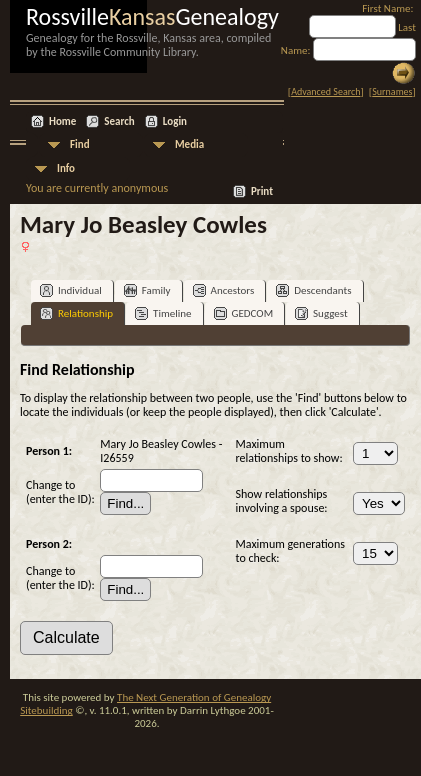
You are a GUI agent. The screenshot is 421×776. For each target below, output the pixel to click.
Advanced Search (325, 91)
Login (175, 121)
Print (262, 191)
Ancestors (224, 290)
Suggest (321, 313)
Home (62, 121)
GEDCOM (244, 313)
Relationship (76, 313)
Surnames (392, 91)
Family (147, 290)
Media (189, 144)
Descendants (313, 290)
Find (80, 144)
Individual (71, 290)
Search (119, 121)
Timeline (163, 313)
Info (66, 168)
